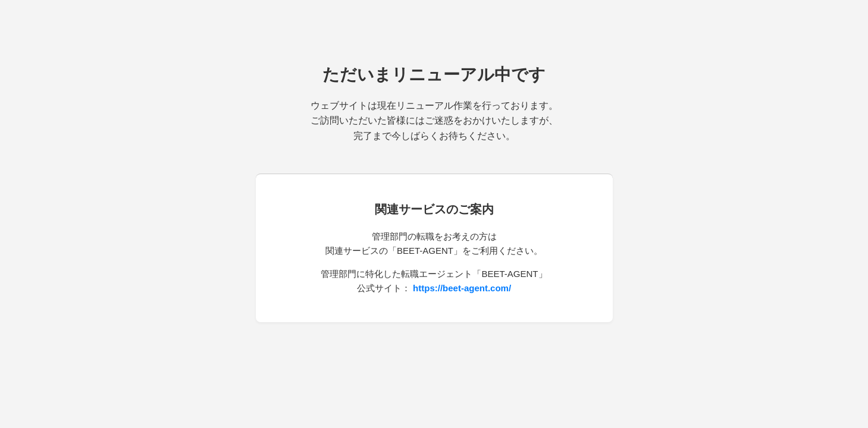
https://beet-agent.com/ (462, 288)
